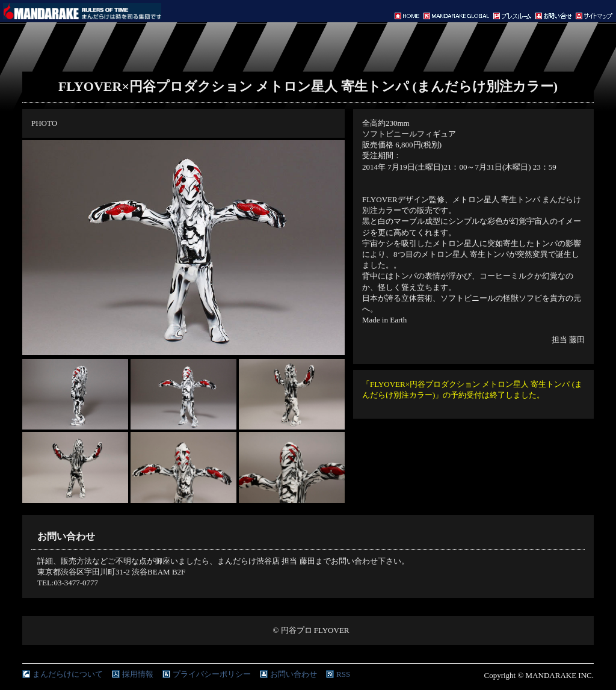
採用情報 (138, 674)
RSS (343, 674)
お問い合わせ (294, 674)
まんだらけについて (68, 674)
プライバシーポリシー (212, 674)
